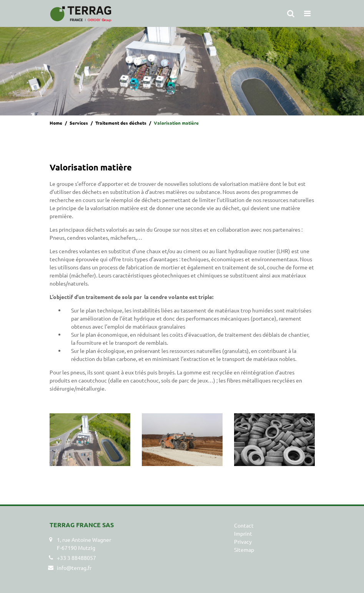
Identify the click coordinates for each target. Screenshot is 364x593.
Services (79, 123)
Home (56, 123)
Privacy (243, 541)
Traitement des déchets (121, 123)
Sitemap (244, 550)
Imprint (243, 533)
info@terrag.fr (74, 568)
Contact (244, 525)
